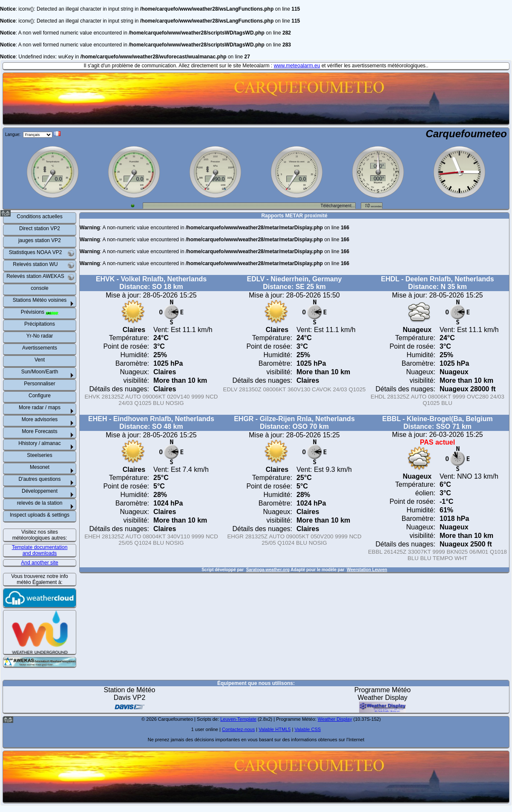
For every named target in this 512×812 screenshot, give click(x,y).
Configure (40, 396)
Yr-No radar (40, 336)
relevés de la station (40, 503)
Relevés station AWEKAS (40, 277)
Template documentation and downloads (40, 550)
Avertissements (40, 348)
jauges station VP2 (40, 240)
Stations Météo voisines (40, 300)
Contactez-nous (238, 729)
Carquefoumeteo (466, 134)
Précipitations (40, 324)
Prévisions (40, 312)
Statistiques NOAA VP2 (42, 253)
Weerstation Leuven (367, 570)
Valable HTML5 (275, 729)
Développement (40, 491)
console (39, 288)
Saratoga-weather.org (268, 570)
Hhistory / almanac (39, 443)
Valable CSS (308, 729)
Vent (40, 360)
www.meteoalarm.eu (297, 66)
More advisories (40, 419)
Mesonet (40, 467)
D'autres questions (39, 479)
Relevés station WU (44, 265)
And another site (39, 563)
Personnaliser (39, 384)
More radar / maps (40, 407)
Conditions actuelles (39, 217)
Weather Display (335, 719)
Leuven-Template (238, 719)
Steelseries (39, 455)
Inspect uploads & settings (40, 515)
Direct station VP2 (40, 228)
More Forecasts (39, 431)
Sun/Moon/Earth (40, 372)
